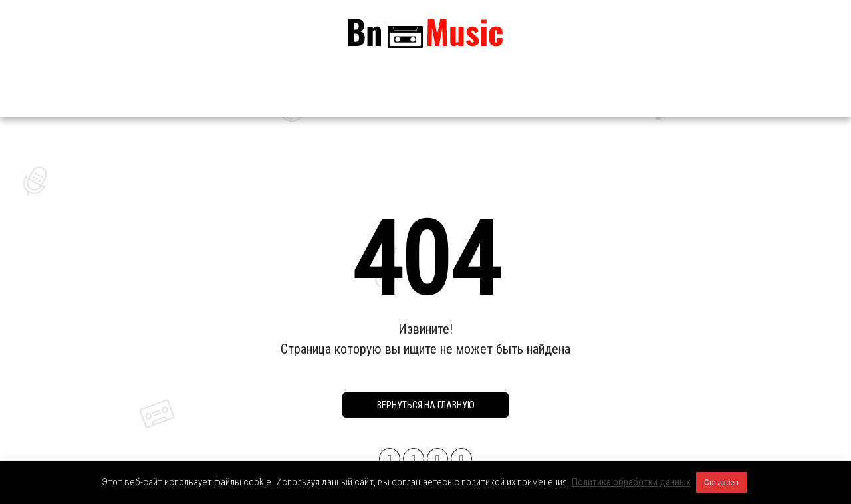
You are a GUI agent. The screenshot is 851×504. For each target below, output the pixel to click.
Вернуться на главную (426, 405)
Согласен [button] (721, 482)
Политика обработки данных (631, 482)
